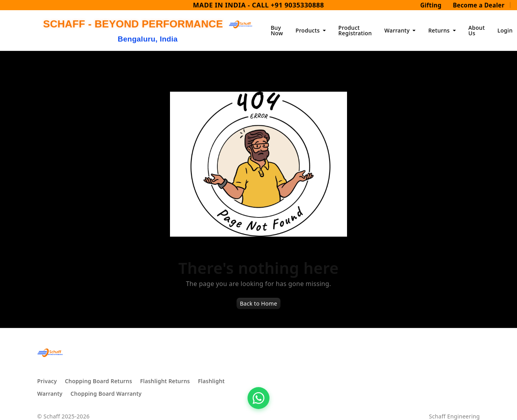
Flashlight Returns (165, 381)
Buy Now (277, 30)
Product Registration (355, 30)
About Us (477, 30)
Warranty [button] (398, 30)
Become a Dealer (479, 5)
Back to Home (258, 303)
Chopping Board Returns (99, 381)
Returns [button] (440, 30)
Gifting (431, 5)
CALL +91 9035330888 (288, 5)
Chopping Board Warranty (106, 394)
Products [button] (309, 30)
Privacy (47, 381)
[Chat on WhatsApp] (258, 398)
